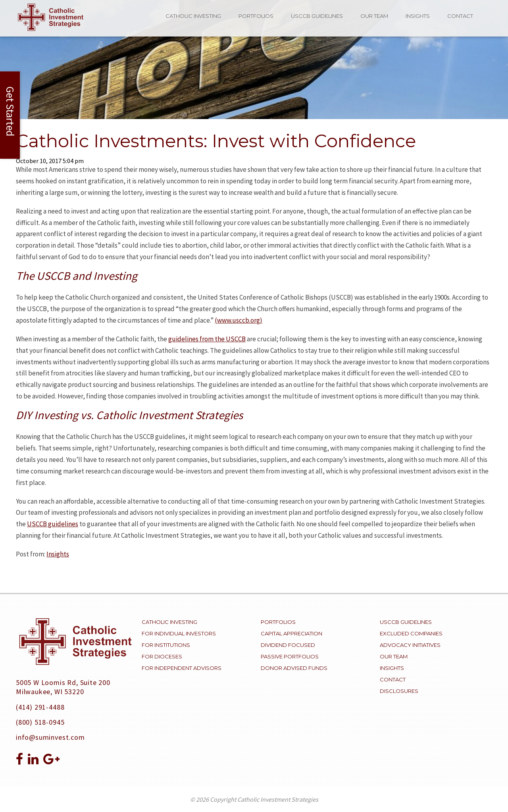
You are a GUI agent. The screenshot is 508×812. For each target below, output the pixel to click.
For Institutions (166, 645)
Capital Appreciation (292, 633)
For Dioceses (162, 656)
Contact (460, 16)
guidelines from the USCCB (207, 339)
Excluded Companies (411, 633)
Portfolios (256, 16)
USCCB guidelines (53, 524)
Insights (418, 16)
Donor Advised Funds (294, 668)
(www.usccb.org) (239, 320)
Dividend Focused (288, 645)
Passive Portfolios (290, 656)
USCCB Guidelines (317, 16)
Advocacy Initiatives (410, 645)
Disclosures (399, 691)
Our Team (374, 16)
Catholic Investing (193, 16)
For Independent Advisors (182, 668)
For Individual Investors (179, 633)
